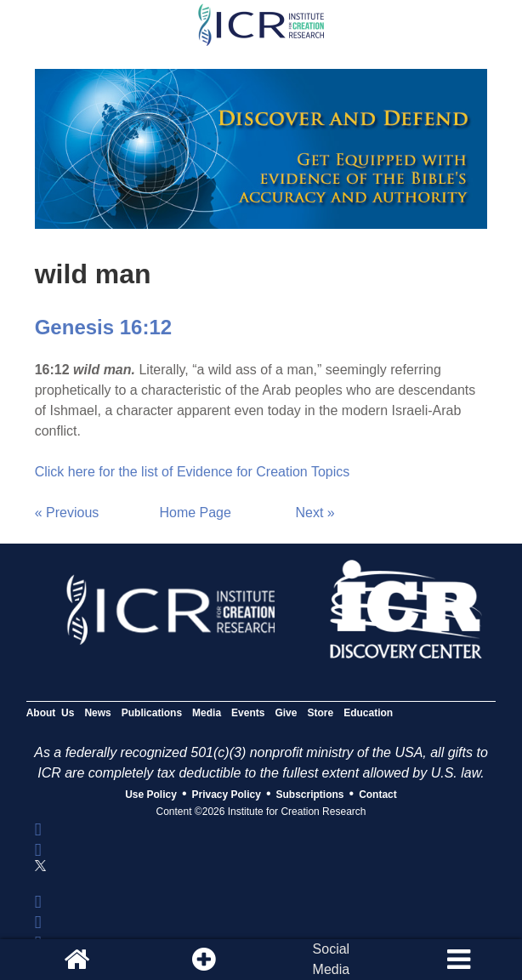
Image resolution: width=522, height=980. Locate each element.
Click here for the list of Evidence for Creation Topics (193, 472)
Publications (152, 713)
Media (207, 713)
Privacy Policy (227, 795)
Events (248, 713)
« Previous (67, 513)
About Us (51, 713)
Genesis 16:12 (103, 327)
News (97, 713)
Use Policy (151, 795)
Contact (378, 795)
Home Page (195, 513)
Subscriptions (310, 795)
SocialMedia (332, 959)
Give (286, 713)
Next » (315, 513)
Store (320, 713)
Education (368, 713)
